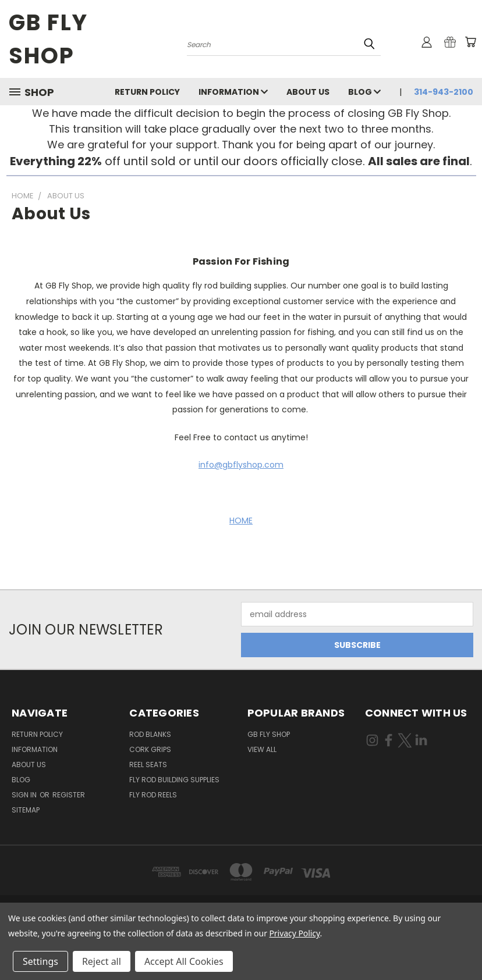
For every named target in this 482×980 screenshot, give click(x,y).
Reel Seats (148, 765)
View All (262, 749)
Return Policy (147, 92)
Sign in (25, 795)
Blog (364, 92)
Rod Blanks (150, 734)
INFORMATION (233, 92)
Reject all (102, 961)
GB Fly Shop (269, 734)
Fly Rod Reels (153, 795)
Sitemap (26, 810)
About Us (308, 92)
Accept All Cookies (184, 961)
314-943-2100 (444, 92)
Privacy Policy (294, 933)
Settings (40, 961)
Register (69, 795)
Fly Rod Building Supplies (174, 780)
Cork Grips (150, 749)
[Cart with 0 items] (470, 42)
